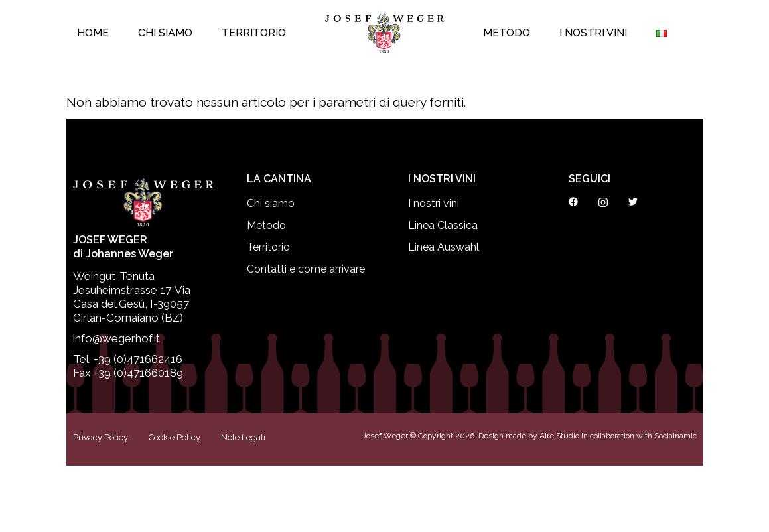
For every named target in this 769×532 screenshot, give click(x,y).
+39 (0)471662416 (138, 359)
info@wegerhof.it (116, 338)
